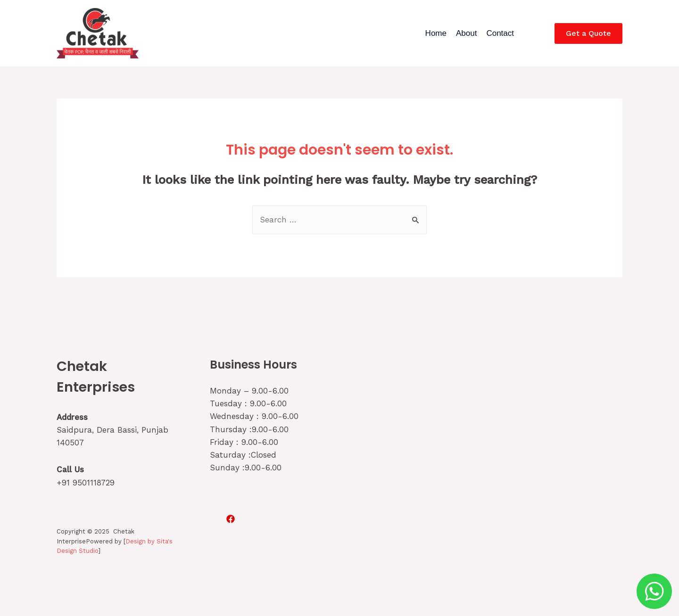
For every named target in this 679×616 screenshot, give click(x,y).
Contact (500, 33)
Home (436, 33)
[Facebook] (231, 519)
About (466, 33)
